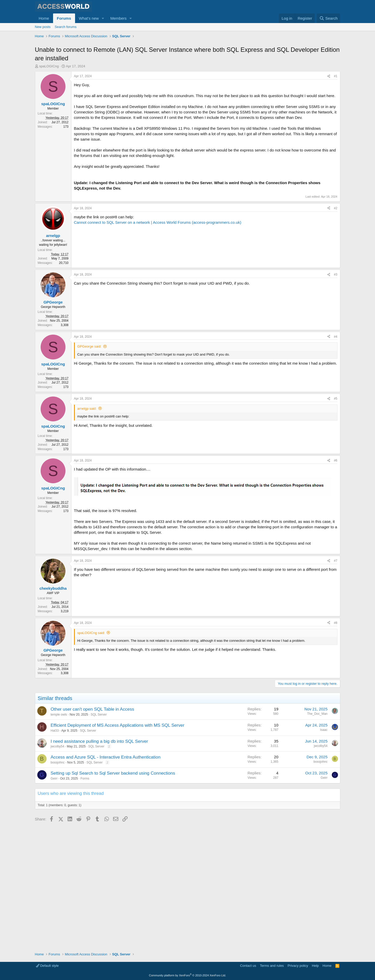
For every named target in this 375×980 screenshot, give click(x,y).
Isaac (324, 853)
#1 (336, 101)
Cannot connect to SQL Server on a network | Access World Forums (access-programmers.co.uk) (158, 316)
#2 (336, 301)
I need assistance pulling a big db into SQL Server (99, 864)
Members (118, 18)
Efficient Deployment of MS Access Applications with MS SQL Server (118, 848)
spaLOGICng (49, 91)
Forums (64, 18)
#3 (336, 368)
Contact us (248, 966)
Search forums (66, 27)
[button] (103, 18)
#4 (336, 460)
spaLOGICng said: (91, 756)
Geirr (54, 902)
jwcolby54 (58, 870)
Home (44, 18)
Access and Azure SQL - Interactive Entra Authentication (106, 880)
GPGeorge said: (89, 470)
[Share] (329, 101)
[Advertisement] (129, 54)
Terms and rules (272, 966)
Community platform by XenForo (188, 975)
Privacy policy (298, 966)
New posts (43, 27)
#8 (336, 746)
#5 (336, 522)
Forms (85, 902)
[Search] (329, 18)
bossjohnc (58, 885)
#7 (336, 684)
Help (315, 966)
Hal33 (55, 854)
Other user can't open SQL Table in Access (93, 833)
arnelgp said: (87, 532)
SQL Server (99, 838)
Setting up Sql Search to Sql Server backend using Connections (113, 896)
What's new (89, 18)
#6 (336, 584)
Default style (47, 966)
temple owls (59, 838)
